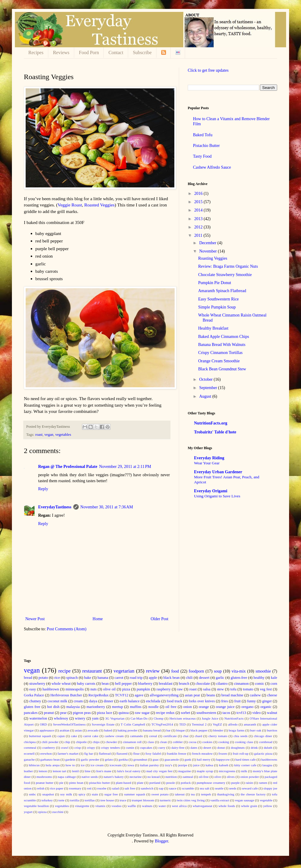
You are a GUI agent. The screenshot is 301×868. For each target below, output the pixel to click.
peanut (49, 713)
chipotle (81, 742)
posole (171, 783)
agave (139, 695)
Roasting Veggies (213, 258)
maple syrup (205, 771)
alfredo (233, 724)
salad (115, 788)
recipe (65, 671)
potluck (186, 783)
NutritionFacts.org (211, 423)
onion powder (250, 777)
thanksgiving (226, 794)
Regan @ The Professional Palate (68, 467)
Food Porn (89, 53)
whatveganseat (203, 806)
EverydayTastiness (55, 507)
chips (96, 742)
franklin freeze (176, 753)
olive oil (109, 689)
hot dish (53, 707)
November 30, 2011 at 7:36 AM (107, 507)
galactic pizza (263, 753)
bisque (180, 730)
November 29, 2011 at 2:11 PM (125, 467)
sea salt (205, 788)
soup (218, 671)
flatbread (105, 753)
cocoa (193, 742)
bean (105, 684)
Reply (43, 489)
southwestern (206, 713)
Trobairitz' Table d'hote (215, 432)
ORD (44, 724)
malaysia (73, 707)
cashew (255, 695)
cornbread (266, 742)
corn (274, 684)
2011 (199, 235)
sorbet (186, 713)
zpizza (42, 812)
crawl (65, 748)
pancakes (31, 713)
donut (221, 748)
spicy (82, 794)
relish (41, 788)
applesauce (47, 730)
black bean (171, 678)
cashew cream (114, 736)
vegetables (63, 435)
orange (204, 707)
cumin (130, 748)
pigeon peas (82, 713)
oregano (248, 707)
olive (218, 777)
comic (260, 684)
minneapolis (75, 689)
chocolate (203, 684)
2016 (199, 194)
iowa (131, 765)
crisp (78, 748)
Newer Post (35, 619)
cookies (207, 742)
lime (88, 771)
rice (57, 678)
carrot (119, 678)
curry (162, 748)
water (162, 806)
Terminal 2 (199, 724)
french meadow (202, 753)
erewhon (46, 753)
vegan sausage (244, 800)
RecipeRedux (99, 695)
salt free (130, 788)
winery (80, 718)
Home (98, 619)
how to (70, 765)
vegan (49, 435)
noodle (153, 707)
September (208, 388)
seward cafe (250, 788)
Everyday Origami (211, 491)
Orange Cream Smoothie (219, 361)
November (208, 251)
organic (266, 707)
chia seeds (241, 736)
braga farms (236, 730)
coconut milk (57, 701)
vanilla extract (220, 800)
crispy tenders (110, 748)
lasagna (267, 765)
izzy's (169, 765)
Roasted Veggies (100, 205)
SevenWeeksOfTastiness (69, 724)
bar (168, 730)
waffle (132, 806)
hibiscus (34, 765)
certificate (170, 736)
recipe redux (165, 713)
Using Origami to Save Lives (217, 496)
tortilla (75, 800)
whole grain (249, 806)
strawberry (37, 684)
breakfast (166, 684)
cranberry (49, 748)
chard (198, 736)
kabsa (209, 765)
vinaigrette (82, 806)
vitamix (100, 806)
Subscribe (142, 53)
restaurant (92, 671)
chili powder (50, 742)
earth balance (129, 701)
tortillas (90, 800)
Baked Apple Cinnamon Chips (224, 337)
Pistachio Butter (207, 146)
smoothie (263, 671)
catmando (136, 736)
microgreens (227, 771)
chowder (111, 742)
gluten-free (239, 678)
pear (63, 713)
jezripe (183, 765)
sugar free (111, 794)
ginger (267, 701)
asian (79, 730)
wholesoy (61, 718)
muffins (136, 707)
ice (83, 765)
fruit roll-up (241, 753)
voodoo (117, 806)
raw (180, 689)
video (257, 713)
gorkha (123, 759)
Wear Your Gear (207, 463)
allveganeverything (164, 695)
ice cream (97, 765)
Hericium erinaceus (183, 718)
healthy (259, 678)
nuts (93, 689)
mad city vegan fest (159, 771)
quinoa (123, 713)
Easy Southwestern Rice (218, 299)
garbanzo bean (50, 759)
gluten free (32, 707)
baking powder (128, 730)
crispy (91, 748)
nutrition (171, 777)
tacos (226, 713)
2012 (199, 227)
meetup (118, 707)
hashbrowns (269, 759)
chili (189, 678)
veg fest (266, 689)
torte (62, 800)
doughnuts (238, 748)
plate (140, 783)
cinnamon (241, 684)
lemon (43, 771)
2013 (199, 219)
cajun (61, 736)
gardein (70, 759)
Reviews (61, 53)
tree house (107, 800)
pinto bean (76, 783)
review (153, 671)
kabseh (224, 765)
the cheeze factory (253, 794)
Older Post (160, 619)
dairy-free (178, 748)
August (206, 396)
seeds (233, 788)
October (206, 379)
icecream (115, 765)
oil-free (204, 777)
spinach (72, 678)
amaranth (250, 724)
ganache (29, 759)
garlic (220, 678)
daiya (93, 701)
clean (163, 742)
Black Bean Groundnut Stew (222, 369)
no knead (154, 777)
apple (153, 678)
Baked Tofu (203, 135)
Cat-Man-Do (139, 718)
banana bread (152, 730)
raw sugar (142, 713)
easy (32, 689)
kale (274, 678)
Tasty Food (202, 156)
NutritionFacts (234, 718)
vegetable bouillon (36, 806)
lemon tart (60, 771)
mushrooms (44, 777)
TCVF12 (122, 695)
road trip (136, 678)
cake (74, 736)
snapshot (48, 794)
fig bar (89, 753)
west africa (179, 806)
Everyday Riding (209, 458)
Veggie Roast (70, 205)
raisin (249, 783)
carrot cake (91, 736)
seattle (219, 788)
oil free (171, 707)
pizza (126, 689)
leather (28, 771)
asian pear (192, 695)
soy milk (66, 794)
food (175, 671)
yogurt (28, 812)
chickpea (30, 742)
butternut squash (40, 736)
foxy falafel (153, 753)
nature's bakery (114, 777)
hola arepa (53, 765)
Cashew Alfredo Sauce (212, 167)
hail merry (204, 759)
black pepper (199, 730)
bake (88, 678)
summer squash (135, 794)
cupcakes (146, 748)
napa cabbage (67, 777)
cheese (272, 695)
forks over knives (202, 701)
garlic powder (90, 759)
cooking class (244, 742)
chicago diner (263, 736)
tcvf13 (241, 713)
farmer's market (68, 753)
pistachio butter (100, 783)
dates (194, 748)
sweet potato (160, 794)
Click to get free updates (208, 70)
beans (211, 695)
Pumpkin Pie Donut (215, 283)
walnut (272, 713)
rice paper (57, 788)
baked (108, 730)
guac (156, 759)
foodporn (196, 671)
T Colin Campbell (133, 724)
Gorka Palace (34, 695)
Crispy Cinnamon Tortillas (220, 353)
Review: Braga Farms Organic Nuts (228, 266)
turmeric (165, 800)
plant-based (123, 783)
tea (193, 794)
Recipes (36, 53)
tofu (233, 689)
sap (161, 788)
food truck (174, 701)
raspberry (164, 689)
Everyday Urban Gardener (218, 472)
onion (188, 707)
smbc (32, 794)
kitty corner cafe (245, 765)
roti (89, 788)
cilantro (222, 684)
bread (28, 678)
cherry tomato (218, 736)
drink (254, 748)
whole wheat (61, 684)
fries (224, 701)
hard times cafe (246, 759)
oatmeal (188, 777)
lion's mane (104, 771)
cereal (153, 736)
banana (103, 678)
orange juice (225, 707)
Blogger (162, 841)
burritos (272, 730)
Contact (116, 53)
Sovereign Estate (103, 724)
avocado (93, 730)
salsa (207, 689)
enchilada (153, 701)
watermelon (38, 718)
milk (244, 771)
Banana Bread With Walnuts (222, 345)
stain (95, 794)
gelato (109, 759)
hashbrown (51, 689)
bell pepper (123, 684)
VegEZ (217, 724)
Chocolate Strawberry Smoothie (225, 275)
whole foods (227, 806)
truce (123, 800)
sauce (173, 788)
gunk (188, 759)
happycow (223, 759)
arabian (65, 730)
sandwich (147, 788)
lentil (76, 771)
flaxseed (122, 753)
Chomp (158, 718)
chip (67, 742)
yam (95, 718)
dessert (204, 678)
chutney (35, 701)
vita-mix (239, 671)
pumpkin (143, 689)
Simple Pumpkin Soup (217, 307)
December (208, 243)
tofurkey (47, 800)
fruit (238, 701)
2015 (199, 202)
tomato (248, 689)
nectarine (135, 777)
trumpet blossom (143, 800)
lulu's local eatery (129, 771)
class (151, 742)
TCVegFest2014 (162, 724)
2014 (199, 210)
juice (196, 765)
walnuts (147, 806)
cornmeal (30, 748)
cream (78, 701)
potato (43, 678)
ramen (263, 783)
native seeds (90, 777)
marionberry (96, 707)
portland (155, 783)
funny (251, 701)
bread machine (232, 695)
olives (231, 777)
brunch (184, 684)
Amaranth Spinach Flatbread (222, 291)
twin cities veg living (191, 800)
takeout (180, 794)
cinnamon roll (132, 742)
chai (186, 736)
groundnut (140, 759)
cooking (224, 742)
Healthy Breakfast (213, 328)
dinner (108, 701)
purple (236, 783)
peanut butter (45, 783)
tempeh (206, 794)
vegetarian (124, 671)
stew (220, 689)
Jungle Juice (210, 718)
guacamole (172, 759)
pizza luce (105, 713)
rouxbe (102, 788)
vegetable (266, 800)
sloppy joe (270, 788)
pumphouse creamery (211, 783)
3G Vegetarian (115, 718)
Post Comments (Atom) (67, 629)
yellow (268, 806)
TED (182, 724)
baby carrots (86, 684)
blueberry (145, 684)
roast (39, 435)
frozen (223, 753)
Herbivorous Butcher (66, 695)
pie (61, 783)
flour (136, 753)
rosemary (75, 788)
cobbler (178, 742)
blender (218, 730)
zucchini (58, 812)
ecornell (29, 753)
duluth (268, 748)
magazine (185, 771)
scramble (188, 788)
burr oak (256, 730)
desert (207, 748)
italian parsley (149, 765)
